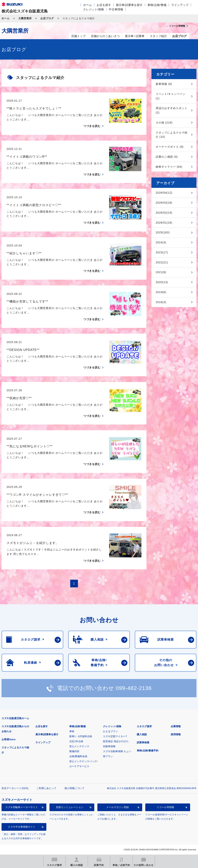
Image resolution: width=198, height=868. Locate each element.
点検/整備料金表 (78, 756)
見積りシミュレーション (70, 807)
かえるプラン (110, 731)
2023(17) (162, 252)
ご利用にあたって (46, 788)
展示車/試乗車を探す (129, 5)
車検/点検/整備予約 (147, 751)
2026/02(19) (164, 213)
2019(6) (161, 292)
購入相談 (142, 734)
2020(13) (162, 282)
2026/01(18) (164, 223)
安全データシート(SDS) (15, 788)
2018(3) (161, 302)
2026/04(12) (164, 193)
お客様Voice (9, 739)
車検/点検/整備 (157, 5)
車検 (72, 731)
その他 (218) (164, 123)
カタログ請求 (144, 726)
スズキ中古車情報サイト (22, 827)
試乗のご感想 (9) (167, 157)
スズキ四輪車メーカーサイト (22, 807)
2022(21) (162, 262)
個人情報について (74, 788)
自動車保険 (109, 746)
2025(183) (163, 232)
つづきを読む (92, 126)
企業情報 (176, 726)
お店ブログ (47, 18)
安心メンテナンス (79, 746)
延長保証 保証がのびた (116, 741)
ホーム (87, 5)
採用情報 (176, 734)
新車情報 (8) (164, 84)
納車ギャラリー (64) (169, 167)
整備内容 (74, 751)
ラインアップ (180, 5)
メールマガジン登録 (117, 807)
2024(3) (161, 242)
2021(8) (161, 272)
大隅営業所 (25, 18)
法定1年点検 (76, 741)
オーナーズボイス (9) (170, 147)
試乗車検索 (143, 742)
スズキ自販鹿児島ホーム (15, 718)
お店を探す (104, 5)
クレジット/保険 (93, 9)
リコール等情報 (165, 807)
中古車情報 (116, 9)
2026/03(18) (164, 203)
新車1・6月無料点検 (81, 736)
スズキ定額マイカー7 (115, 736)
